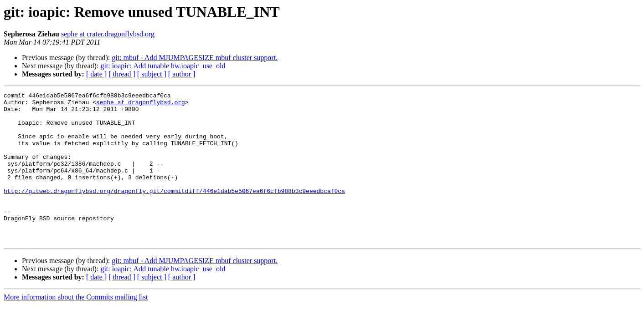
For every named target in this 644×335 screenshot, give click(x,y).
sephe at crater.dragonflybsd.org (108, 34)
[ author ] (182, 74)
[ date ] (96, 74)
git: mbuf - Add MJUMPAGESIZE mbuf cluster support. (195, 58)
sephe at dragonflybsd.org (141, 105)
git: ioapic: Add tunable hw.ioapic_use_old (163, 66)
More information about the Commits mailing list (76, 327)
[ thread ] (122, 74)
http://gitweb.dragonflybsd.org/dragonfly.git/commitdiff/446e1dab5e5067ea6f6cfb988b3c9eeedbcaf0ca (174, 211)
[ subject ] (152, 74)
